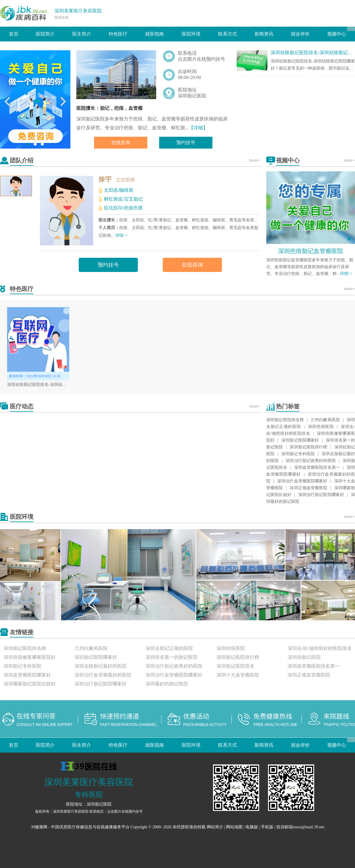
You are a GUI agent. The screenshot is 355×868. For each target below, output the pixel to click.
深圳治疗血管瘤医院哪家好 (302, 481)
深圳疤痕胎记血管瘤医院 (311, 251)
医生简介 (82, 34)
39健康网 (39, 827)
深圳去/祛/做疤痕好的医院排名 (320, 648)
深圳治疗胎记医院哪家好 (321, 495)
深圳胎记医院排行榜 (308, 447)
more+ (255, 160)
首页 (14, 34)
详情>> (122, 235)
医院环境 (191, 34)
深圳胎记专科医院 (298, 454)
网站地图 (234, 827)
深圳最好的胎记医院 (167, 684)
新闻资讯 (264, 34)
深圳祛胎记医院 (304, 657)
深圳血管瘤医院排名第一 (317, 467)
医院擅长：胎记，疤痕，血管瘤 (109, 108)
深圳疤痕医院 (321, 427)
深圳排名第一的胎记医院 (172, 657)
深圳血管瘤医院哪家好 (27, 675)
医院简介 (45, 34)
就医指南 (154, 34)
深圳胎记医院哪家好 (300, 440)
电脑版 (252, 827)
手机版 (267, 827)
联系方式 (227, 34)
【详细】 (198, 128)
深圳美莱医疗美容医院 (78, 11)
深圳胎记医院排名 (235, 666)
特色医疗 (118, 34)
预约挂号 (186, 142)
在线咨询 (121, 142)
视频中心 (337, 34)
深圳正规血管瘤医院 (308, 488)
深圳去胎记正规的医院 (169, 648)
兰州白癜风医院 (325, 420)
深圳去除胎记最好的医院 (101, 666)
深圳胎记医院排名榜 (285, 420)
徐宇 (105, 179)
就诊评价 (300, 34)
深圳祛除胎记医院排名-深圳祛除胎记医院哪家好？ (53, 385)
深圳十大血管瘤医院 (238, 675)
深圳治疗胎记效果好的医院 (311, 461)
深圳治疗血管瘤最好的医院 (103, 675)
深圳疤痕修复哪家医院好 (30, 657)
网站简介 (215, 827)
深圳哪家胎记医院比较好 (30, 684)
